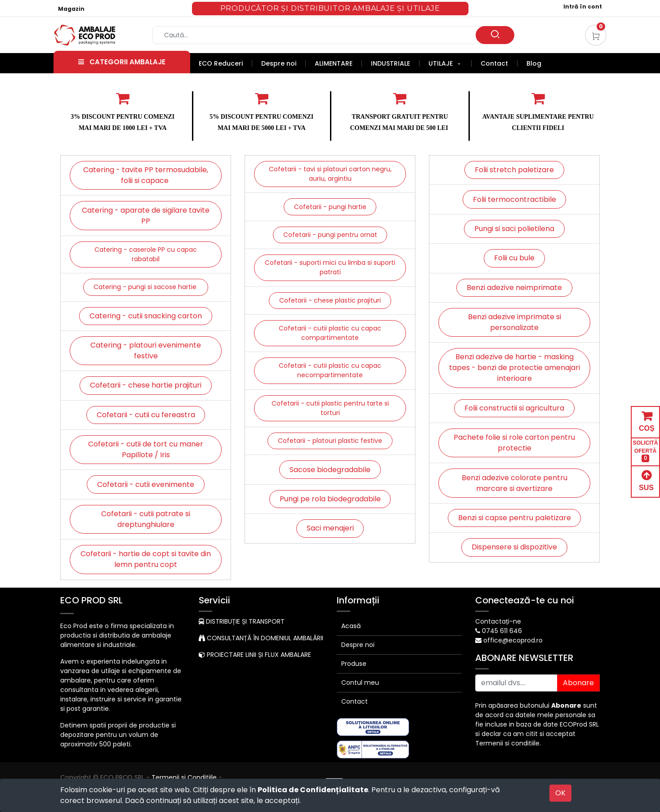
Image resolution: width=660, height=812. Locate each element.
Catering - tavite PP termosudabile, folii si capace (146, 175)
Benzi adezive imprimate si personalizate (515, 322)
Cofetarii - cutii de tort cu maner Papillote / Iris (146, 449)
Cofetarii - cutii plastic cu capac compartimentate (330, 333)
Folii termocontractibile (515, 199)
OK (560, 793)
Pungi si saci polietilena (514, 229)
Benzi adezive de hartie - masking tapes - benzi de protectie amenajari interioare (515, 368)
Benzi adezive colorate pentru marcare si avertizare (515, 483)
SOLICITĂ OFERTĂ (646, 451)
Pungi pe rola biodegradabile (330, 499)
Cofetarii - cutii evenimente (146, 484)
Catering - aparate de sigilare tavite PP (146, 216)
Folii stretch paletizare (514, 170)
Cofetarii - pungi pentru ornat (330, 235)
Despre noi (358, 645)
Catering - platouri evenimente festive (146, 350)
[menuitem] (225, 63)
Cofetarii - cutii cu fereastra (146, 415)
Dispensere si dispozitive (514, 547)
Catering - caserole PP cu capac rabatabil (146, 254)
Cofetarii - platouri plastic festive (330, 441)
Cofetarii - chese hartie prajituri (146, 385)
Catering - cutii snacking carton (146, 316)
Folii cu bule (514, 258)
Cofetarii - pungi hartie (330, 207)
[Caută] (495, 35)
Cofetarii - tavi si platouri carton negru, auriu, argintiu (330, 174)
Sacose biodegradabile (330, 470)
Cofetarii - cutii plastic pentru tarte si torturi (330, 408)
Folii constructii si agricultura (514, 408)
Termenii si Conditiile (184, 777)
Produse (354, 664)
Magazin (71, 9)
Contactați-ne (498, 621)
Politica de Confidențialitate (313, 790)
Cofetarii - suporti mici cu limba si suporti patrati (330, 267)
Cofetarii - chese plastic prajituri (330, 300)
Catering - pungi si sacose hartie (146, 287)
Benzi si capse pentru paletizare (515, 518)
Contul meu (360, 683)
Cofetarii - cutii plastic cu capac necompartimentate (330, 370)
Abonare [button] (578, 683)
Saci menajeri (330, 528)
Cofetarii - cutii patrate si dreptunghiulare (146, 519)
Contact (355, 701)
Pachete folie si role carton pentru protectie (514, 443)
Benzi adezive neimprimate (514, 288)
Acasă (351, 626)
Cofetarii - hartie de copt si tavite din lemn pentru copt (146, 559)
